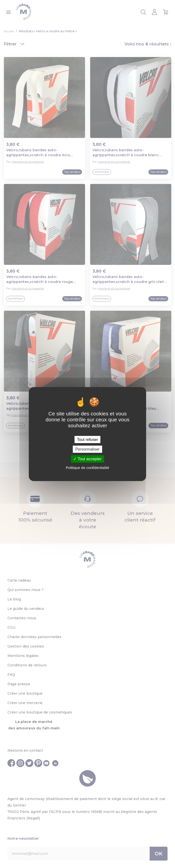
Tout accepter (87, 459)
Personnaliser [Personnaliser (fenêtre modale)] (87, 449)
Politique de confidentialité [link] (87, 467)
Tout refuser (87, 440)
